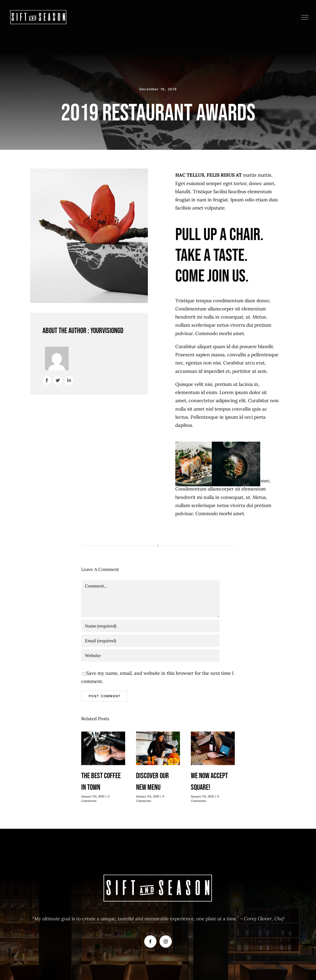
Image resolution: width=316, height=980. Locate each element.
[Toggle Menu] (305, 17)
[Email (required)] (150, 641)
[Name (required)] (150, 626)
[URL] (150, 656)
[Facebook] (150, 942)
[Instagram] (166, 942)
